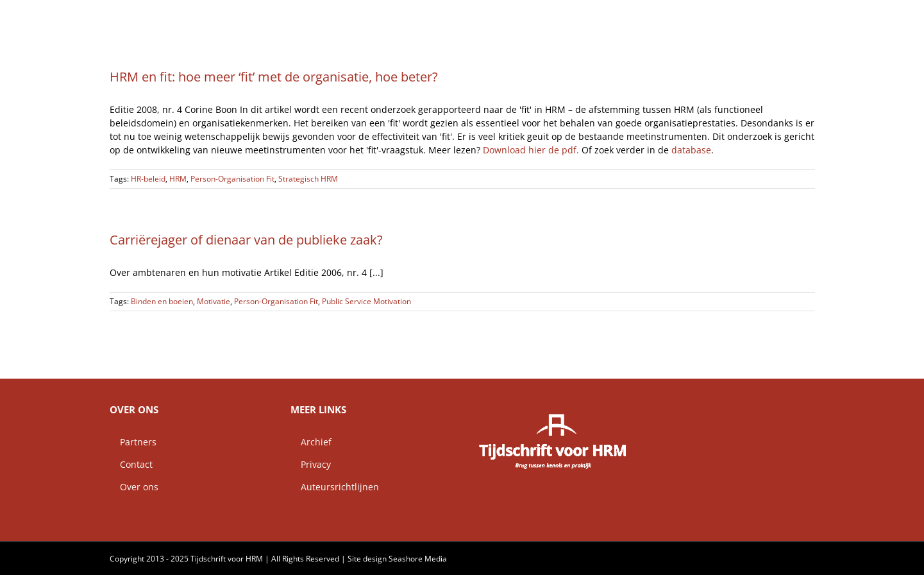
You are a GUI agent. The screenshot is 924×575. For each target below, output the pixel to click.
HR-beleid (148, 179)
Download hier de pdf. (532, 150)
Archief (311, 442)
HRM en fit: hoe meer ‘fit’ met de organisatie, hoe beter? (274, 77)
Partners (133, 442)
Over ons (134, 487)
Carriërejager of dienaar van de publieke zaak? (246, 240)
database (691, 150)
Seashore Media (418, 559)
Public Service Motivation (366, 301)
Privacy (311, 464)
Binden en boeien (162, 301)
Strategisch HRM (308, 179)
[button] (794, 16)
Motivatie (214, 301)
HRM (178, 179)
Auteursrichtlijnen (335, 487)
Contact (131, 464)
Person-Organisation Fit (232, 179)
